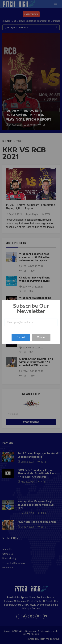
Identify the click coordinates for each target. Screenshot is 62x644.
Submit (21, 337)
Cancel (41, 337)
